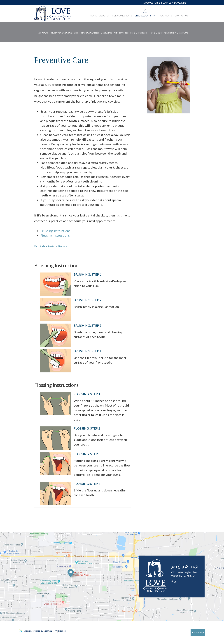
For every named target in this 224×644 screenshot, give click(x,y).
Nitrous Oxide (120, 33)
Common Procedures (76, 33)
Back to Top (198, 632)
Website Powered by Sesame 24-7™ (38, 631)
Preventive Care (57, 33)
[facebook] (172, 582)
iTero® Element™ (157, 33)
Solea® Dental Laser (138, 33)
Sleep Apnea (107, 33)
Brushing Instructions (55, 231)
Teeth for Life (42, 33)
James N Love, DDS (174, 3)
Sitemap (62, 631)
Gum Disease (93, 33)
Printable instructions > (51, 246)
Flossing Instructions (55, 235)
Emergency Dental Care (177, 33)
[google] (175, 582)
